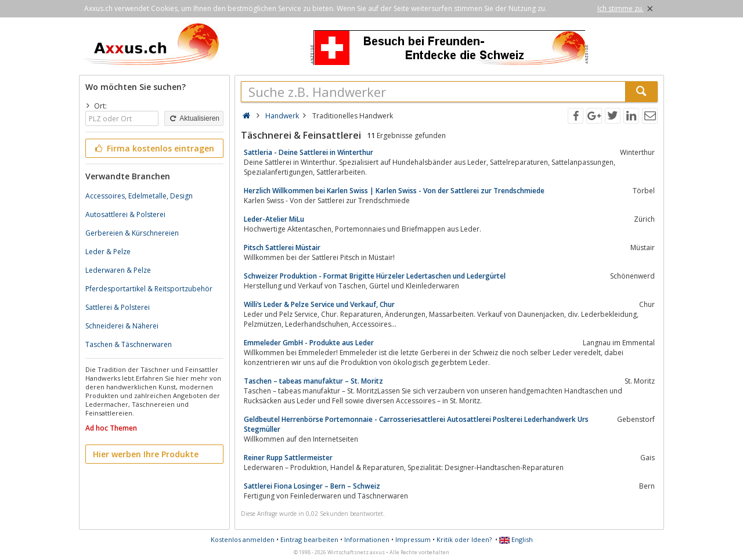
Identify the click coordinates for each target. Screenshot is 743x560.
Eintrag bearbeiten (309, 539)
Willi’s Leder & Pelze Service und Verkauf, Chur (319, 304)
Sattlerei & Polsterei (118, 307)
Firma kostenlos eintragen (154, 148)
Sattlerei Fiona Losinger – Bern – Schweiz (312, 486)
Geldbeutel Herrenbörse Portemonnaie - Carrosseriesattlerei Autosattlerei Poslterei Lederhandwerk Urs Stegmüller (416, 424)
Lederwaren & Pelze (118, 270)
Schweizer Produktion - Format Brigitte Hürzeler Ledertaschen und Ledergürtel (375, 276)
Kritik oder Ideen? (464, 539)
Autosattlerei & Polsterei (125, 214)
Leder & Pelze (108, 252)
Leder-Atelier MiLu (274, 219)
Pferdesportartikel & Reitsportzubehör (149, 289)
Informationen (367, 539)
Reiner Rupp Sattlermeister (288, 458)
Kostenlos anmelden (243, 539)
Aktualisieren (194, 118)
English (516, 539)
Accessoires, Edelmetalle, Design (139, 196)
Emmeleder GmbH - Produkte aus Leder (309, 343)
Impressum (413, 539)
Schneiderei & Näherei (122, 326)
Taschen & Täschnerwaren (129, 344)
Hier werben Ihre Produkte (146, 454)
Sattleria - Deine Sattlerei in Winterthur (309, 152)
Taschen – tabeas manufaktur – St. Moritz (313, 381)
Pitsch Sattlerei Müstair (282, 248)
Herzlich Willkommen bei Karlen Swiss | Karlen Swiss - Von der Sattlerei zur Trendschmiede (394, 191)
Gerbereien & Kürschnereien (132, 233)
